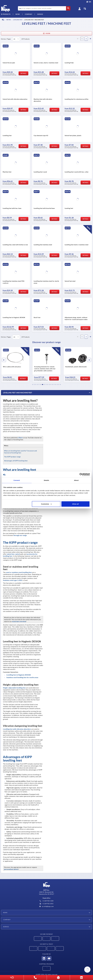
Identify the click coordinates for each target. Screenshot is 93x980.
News (5, 913)
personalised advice (11, 869)
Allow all (75, 504)
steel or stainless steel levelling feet (19, 572)
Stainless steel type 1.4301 (13, 580)
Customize (46, 504)
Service (6, 927)
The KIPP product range (12, 457)
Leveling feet (18, 20)
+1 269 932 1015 (46, 904)
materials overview (19, 621)
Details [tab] (47, 480)
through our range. (20, 535)
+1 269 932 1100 (46, 901)
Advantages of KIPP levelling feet (16, 461)
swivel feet (11, 554)
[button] (33, 385)
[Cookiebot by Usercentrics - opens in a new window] (81, 475)
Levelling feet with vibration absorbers (17, 729)
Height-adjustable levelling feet (14, 688)
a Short (20, 438)
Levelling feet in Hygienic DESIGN (19, 675)
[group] (15, 365)
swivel (18, 554)
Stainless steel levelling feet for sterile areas (22, 677)
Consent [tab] (17, 480)
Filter (46, 33)
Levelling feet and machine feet (18, 393)
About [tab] (76, 480)
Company (29, 14)
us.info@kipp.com (46, 906)
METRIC (9, 20)
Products (6, 14)
